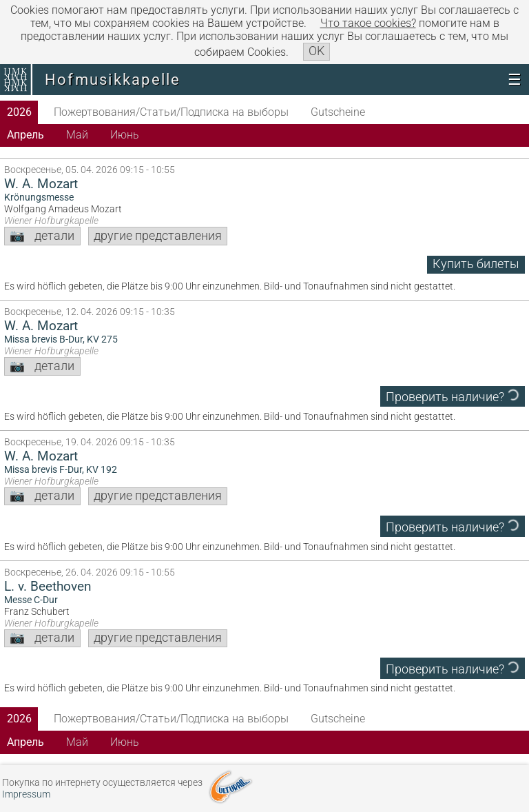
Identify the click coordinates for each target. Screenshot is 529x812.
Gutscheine (338, 112)
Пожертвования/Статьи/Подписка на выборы (171, 112)
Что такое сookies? (368, 23)
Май (77, 135)
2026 (19, 112)
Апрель (25, 135)
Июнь (125, 135)
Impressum (26, 794)
